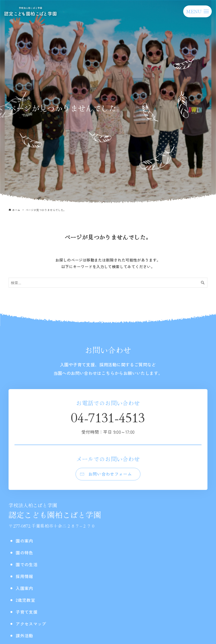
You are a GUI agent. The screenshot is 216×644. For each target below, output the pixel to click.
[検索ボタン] (203, 283)
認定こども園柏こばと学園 (55, 513)
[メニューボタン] (197, 11)
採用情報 (25, 578)
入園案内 (25, 590)
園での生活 (28, 566)
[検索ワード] (108, 283)
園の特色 (25, 554)
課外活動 (25, 637)
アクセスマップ (33, 625)
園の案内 (25, 542)
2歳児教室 (26, 601)
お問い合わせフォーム (110, 475)
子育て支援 (28, 613)
